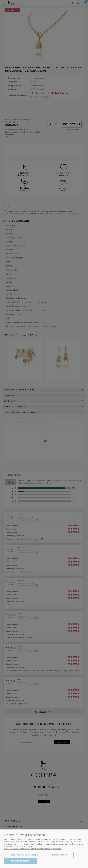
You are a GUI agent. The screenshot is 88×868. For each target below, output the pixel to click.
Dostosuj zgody (59, 855)
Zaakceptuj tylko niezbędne (24, 855)
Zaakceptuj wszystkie (21, 861)
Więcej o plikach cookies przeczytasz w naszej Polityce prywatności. (33, 849)
